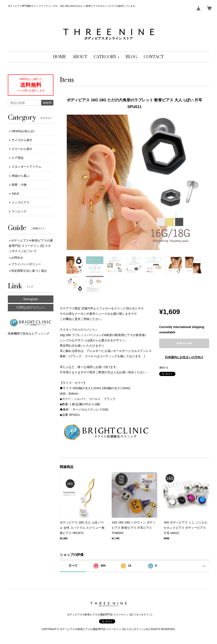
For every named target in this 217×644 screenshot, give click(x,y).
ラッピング (19, 211)
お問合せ (17, 258)
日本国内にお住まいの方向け (184, 357)
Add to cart (184, 343)
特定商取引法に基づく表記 (29, 271)
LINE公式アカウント (31, 308)
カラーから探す (22, 149)
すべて (73, 566)
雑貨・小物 (19, 185)
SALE (15, 194)
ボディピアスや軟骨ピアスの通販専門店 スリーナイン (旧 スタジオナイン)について (31, 246)
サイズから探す (22, 140)
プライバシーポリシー (26, 264)
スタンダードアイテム (26, 167)
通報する (164, 368)
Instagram (31, 299)
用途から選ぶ (21, 176)
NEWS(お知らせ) (23, 131)
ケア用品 (18, 158)
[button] (106, 57)
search (47, 103)
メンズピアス (21, 202)
